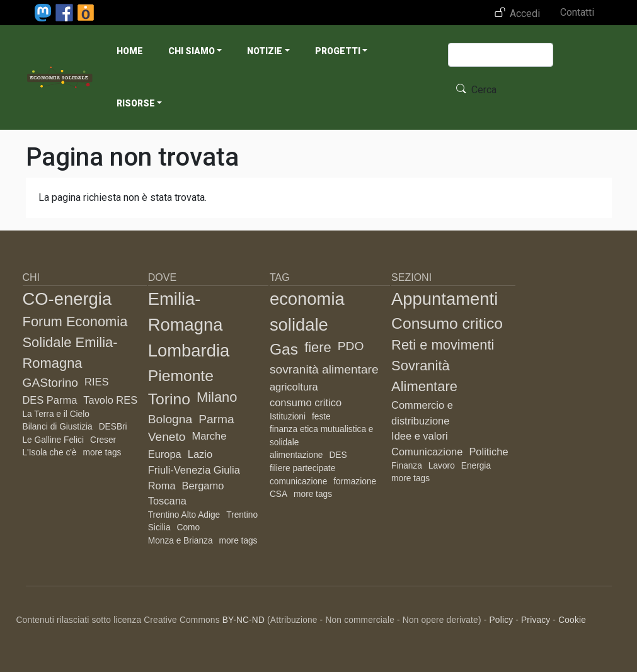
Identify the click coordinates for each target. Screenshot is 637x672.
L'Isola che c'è (50, 453)
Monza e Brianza (181, 541)
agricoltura (294, 387)
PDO (351, 346)
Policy (501, 620)
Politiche (488, 452)
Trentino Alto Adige (184, 515)
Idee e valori (420, 436)
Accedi (525, 14)
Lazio (200, 454)
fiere (318, 347)
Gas (284, 349)
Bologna (170, 419)
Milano (217, 397)
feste (321, 417)
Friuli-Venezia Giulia (194, 470)
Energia (476, 466)
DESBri (113, 427)
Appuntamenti (445, 299)
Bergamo (203, 486)
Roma (162, 486)
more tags (102, 453)
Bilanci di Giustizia (58, 427)
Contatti (577, 12)
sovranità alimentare (324, 369)
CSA (278, 494)
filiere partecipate (302, 468)
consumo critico (306, 402)
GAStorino (51, 383)
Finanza (407, 466)
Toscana (167, 501)
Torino (169, 399)
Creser (103, 440)
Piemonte (181, 376)
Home (130, 51)
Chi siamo (192, 51)
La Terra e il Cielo (56, 414)
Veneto (167, 437)
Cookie (572, 620)
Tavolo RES (110, 400)
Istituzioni (288, 417)
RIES (96, 382)
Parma (216, 419)
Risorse (136, 103)
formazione (355, 481)
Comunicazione (427, 452)
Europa (165, 454)
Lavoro (442, 466)
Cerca (484, 90)
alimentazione (296, 455)
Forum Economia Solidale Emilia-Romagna (75, 342)
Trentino (242, 515)
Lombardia (189, 350)
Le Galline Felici (54, 440)
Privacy (536, 620)
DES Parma (50, 400)
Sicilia (159, 527)
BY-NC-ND (244, 620)
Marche (209, 436)
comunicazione (298, 481)
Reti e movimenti (443, 345)
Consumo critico (447, 323)
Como (189, 527)
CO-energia (67, 299)
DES (338, 455)
